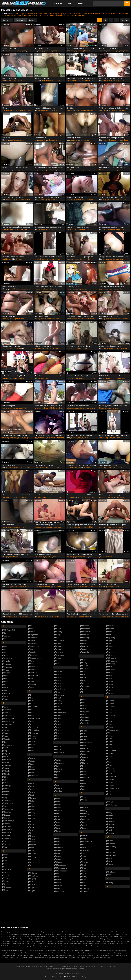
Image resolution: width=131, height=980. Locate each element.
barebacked (39, 527)
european (34, 776)
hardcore (51, 15)
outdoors (86, 720)
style (110, 675)
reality (85, 808)
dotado (33, 736)
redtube (66, 15)
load (4, 259)
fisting (33, 813)
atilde (51, 408)
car (5, 861)
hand (58, 677)
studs (111, 673)
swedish (112, 687)
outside (85, 723)
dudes (33, 750)
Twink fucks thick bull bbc (108, 465)
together (112, 750)
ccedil (6, 875)
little (58, 819)
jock (58, 777)
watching (112, 847)
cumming (34, 667)
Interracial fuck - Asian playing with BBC (113, 138)
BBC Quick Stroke (73, 167)
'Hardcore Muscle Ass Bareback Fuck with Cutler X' (49, 167)
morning (86, 637)
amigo (7, 670)
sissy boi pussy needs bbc (44, 465)
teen (25, 15)
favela (33, 792)
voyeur (111, 833)
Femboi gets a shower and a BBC (111, 346)
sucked (111, 681)
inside (59, 749)
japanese (60, 763)
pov (22, 438)
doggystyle (35, 727)
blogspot (8, 765)
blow (47, 319)
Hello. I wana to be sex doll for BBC (15, 197)
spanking (112, 637)
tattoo (57, 15)
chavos (7, 878)
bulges (7, 844)
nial (84, 674)
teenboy (112, 715)
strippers (112, 658)
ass (123, 14)
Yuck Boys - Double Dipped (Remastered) (81, 376)
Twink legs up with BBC (75, 138)
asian (6, 687)
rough (37, 170)
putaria (85, 789)
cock (40, 14)
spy (110, 643)
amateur (46, 14)
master (59, 862)
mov (84, 643)
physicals (86, 751)
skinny (20, 587)
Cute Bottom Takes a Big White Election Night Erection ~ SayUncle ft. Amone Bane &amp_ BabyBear (17, 376)
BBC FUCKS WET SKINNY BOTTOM (14, 584)
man (37, 15)
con (32, 649)
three (111, 727)
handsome (61, 689)
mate (58, 874)
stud (110, 667)
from (32, 848)
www (111, 864)
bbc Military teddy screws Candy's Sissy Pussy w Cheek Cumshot (49, 197)
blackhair (8, 759)
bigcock (7, 754)
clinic (6, 890)
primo (85, 786)
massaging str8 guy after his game (111, 227)
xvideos (31, 14)
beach (7, 733)
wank (110, 841)
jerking (59, 769)
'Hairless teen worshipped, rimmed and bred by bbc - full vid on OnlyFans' (17, 435)
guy (71, 15)
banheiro (8, 710)
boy (18, 15)
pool (84, 766)
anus (6, 685)
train (110, 765)
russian (85, 828)
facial (32, 786)
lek (58, 813)
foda (32, 824)
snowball (112, 626)
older (85, 706)
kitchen (59, 791)
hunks (59, 739)
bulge (6, 841)
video (111, 818)
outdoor (86, 717)
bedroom (8, 745)
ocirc (84, 700)
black (42, 15)
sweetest (112, 693)
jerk (58, 766)
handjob (10, 15)
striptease (103, 616)
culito (32, 661)
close (32, 626)
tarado (111, 701)
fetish (75, 15)
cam (101, 587)
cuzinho (33, 684)
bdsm (6, 730)
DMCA (54, 977)
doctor (33, 721)
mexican (86, 626)
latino (121, 527)
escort (33, 770)
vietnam (112, 824)
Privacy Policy (81, 977)
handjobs (60, 683)
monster (86, 635)
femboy (102, 110)
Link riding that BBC (74, 287)
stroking (112, 664)
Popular (58, 3)
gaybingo (63, 14)
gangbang (53, 51)
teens (111, 718)
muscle (85, 649)
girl (58, 637)
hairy (58, 674)
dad (22, 15)
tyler (110, 794)
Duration (32, 20)
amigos (7, 673)
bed (6, 742)
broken (7, 818)
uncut (111, 802)
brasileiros (8, 809)
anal (51, 14)
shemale (86, 862)
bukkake (9, 200)
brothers (8, 827)
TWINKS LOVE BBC (9, 465)
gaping (117, 51)
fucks (113, 170)
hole (105, 170)
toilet (111, 753)
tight (110, 742)
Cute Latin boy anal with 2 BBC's (110, 78)
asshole (7, 693)
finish (32, 807)
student (111, 670)
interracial (9, 51)
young (115, 14)
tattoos (112, 707)
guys (58, 664)
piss (84, 754)
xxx (110, 875)
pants (85, 731)
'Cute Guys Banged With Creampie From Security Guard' (82, 78)
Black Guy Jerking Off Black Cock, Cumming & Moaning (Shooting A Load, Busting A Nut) (114, 406)
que (84, 797)
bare (6, 713)
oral (84, 708)
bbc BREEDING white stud (11, 346)
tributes (112, 771)
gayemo (34, 890)
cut (32, 678)
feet (32, 795)
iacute (59, 746)
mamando (60, 850)
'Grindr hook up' (40, 138)
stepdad (112, 652)
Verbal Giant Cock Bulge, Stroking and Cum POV (114, 614)
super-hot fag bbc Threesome (45, 584)
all (5, 652)
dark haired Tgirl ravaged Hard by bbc (16, 554)
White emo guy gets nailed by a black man (82, 525)
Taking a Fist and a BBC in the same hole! (114, 257)
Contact (48, 977)
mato (58, 877)
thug (110, 733)
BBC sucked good (9, 406)
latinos (59, 810)
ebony (82, 408)
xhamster (70, 14)
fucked (124, 200)
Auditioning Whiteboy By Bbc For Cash (80, 48)
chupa (7, 884)
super (41, 587)
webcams (112, 855)
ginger (59, 635)
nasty (85, 663)
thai (110, 721)
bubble (41, 140)
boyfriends (8, 803)
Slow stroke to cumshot (43, 554)
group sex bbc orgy (42, 48)
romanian (86, 819)
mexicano (86, 629)
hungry (59, 733)
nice (84, 677)
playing (85, 763)
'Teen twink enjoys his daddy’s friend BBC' (82, 614)
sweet (111, 690)
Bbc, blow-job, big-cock (43, 316)
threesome (113, 730)
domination (86, 80)
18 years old (9, 630)
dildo (44, 80)
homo (59, 715)
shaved (85, 859)
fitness (33, 815)
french (33, 836)
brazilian (86, 110)
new (84, 672)
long (55, 289)
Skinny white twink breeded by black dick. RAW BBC (17, 495)
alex (6, 649)
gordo (59, 649)
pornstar (86, 777)
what (110, 858)
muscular (86, 652)
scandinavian (87, 842)
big (26, 14)
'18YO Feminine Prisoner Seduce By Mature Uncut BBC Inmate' (114, 108)
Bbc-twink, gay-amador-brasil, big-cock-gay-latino (114, 525)
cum (119, 14)
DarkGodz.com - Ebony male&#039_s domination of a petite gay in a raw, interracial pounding (82, 495)
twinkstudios (114, 788)
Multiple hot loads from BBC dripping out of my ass (17, 614)
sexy (84, 856)
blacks (84, 200)
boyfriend (8, 800)
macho (59, 839)
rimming (86, 813)
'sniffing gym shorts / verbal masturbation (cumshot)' (49, 287)
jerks (58, 772)
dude (32, 748)
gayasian (34, 885)
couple (19, 80)
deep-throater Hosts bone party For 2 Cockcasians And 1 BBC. (49, 376)
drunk (33, 745)
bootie (7, 789)
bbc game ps (7, 108)
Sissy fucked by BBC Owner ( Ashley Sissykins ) (114, 197)
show (84, 868)
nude (84, 692)
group (59, 658)
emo (32, 767)
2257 (73, 977)
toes (110, 748)
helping (59, 701)
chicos (7, 881)
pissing (85, 757)
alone (6, 655)
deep (11, 140)
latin (36, 587)
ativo (6, 699)
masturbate (61, 865)
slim (84, 883)
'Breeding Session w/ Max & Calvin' (112, 287)
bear (15, 378)
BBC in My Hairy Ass (42, 78)
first (32, 810)
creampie (70, 80)
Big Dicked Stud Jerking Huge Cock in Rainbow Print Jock (114, 435)
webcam (82, 616)
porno (85, 775)
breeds (7, 815)
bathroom (8, 724)
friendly (33, 842)
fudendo (34, 862)
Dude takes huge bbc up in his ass (79, 346)
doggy (33, 724)
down (33, 742)
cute (32, 681)
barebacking (9, 721)
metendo (60, 891)
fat (39, 200)
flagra (33, 818)
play (84, 760)
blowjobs (8, 783)
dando (33, 698)
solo (34, 15)
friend (76, 616)
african (70, 557)
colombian (34, 637)
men (118, 587)
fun (32, 865)
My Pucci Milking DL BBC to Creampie (15, 167)
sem (84, 847)
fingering (116, 259)
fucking (33, 856)
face (32, 783)
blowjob (56, 14)
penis (84, 745)
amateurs (106, 289)
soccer (111, 629)
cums (32, 670)
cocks (33, 632)
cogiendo (34, 635)
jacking (59, 760)
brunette (87, 51)
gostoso (60, 652)
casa (6, 864)
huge (58, 727)
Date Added (7, 20)
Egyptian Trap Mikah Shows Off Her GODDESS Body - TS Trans (82, 584)
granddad (60, 655)
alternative (8, 658)
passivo (85, 740)
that (73, 289)
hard (16, 557)
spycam (111, 646)
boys (61, 15)
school (85, 845)
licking (59, 816)
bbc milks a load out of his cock (13, 257)
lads (58, 799)
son (110, 635)
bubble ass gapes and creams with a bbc (82, 465)
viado (111, 815)
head (58, 698)
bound (7, 794)
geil (58, 626)
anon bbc (18, 14)
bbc (6, 727)
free (55, 616)
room (85, 822)
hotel (59, 724)
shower (85, 871)
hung (45, 170)
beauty (7, 739)
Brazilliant (71, 108)
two (110, 791)
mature (59, 880)
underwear (113, 805)
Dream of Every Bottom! (11, 48)
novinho (86, 686)
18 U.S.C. (67, 977)
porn (127, 14)
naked (85, 660)
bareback (97, 14)
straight (119, 229)
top (110, 756)
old (84, 703)
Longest (83, 3)
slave (84, 880)
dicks (32, 712)
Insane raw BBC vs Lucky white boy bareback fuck (49, 108)
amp (4, 378)
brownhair (8, 830)
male (58, 842)
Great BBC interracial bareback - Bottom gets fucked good (49, 227)
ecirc (32, 764)
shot (84, 865)
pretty (85, 783)
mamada (60, 847)
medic (59, 883)
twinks (110, 14)
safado (85, 836)
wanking (112, 844)
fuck (80, 15)
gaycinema (35, 888)
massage (60, 859)
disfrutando (35, 718)
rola (84, 816)
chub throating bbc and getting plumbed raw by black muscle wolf (82, 257)
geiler (59, 629)
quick (91, 170)
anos (6, 682)
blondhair (8, 774)
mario (59, 856)
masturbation (82, 14)
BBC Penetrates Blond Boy (109, 316)
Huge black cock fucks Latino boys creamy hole (114, 167)
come (33, 640)
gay (23, 14)
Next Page (125, 20)
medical (59, 885)
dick (15, 15)
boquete (8, 792)
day (79, 319)
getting (59, 632)
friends (33, 845)
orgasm (16, 170)
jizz (58, 775)
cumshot (104, 14)
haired (11, 557)
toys (83, 15)
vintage (111, 827)
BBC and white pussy (10, 78)
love (28, 467)
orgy (40, 51)
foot (32, 827)
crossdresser (7, 110)
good (21, 408)
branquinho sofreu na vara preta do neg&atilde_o (49, 406)
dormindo (34, 733)
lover (59, 831)
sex (76, 14)
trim (110, 774)
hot (45, 15)
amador (102, 527)
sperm (111, 640)
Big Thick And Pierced (10, 316)
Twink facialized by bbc (75, 197)
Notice (60, 977)
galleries (34, 873)
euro (32, 773)
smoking (86, 888)
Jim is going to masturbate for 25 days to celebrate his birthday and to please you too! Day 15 (49, 257)
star (110, 649)
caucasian (8, 869)
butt (59, 140)
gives (59, 643)
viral (110, 830)
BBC (101, 554)
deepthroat (35, 707)
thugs (111, 736)
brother (7, 824)
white (101, 51)
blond (6, 768)
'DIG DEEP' (6, 138)
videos (90, 14)
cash (72, 51)
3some (7, 636)
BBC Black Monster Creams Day (110, 376)
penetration (87, 743)
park (84, 734)
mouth (50, 170)
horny (59, 718)
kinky (58, 785)
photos (85, 748)
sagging (85, 839)
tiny (110, 745)
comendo (34, 643)
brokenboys (9, 821)
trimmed (112, 777)
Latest (70, 3)
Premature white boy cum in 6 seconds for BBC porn (49, 435)
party (48, 378)
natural (85, 666)
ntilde (85, 689)
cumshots (79, 110)
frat (32, 830)
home (59, 710)
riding (69, 289)
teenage (112, 712)
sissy (104, 200)
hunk (30, 15)
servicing (86, 850)
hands (59, 686)
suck (112, 140)
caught (7, 872)
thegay (4, 15)
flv (31, 821)
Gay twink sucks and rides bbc (78, 406)
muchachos (87, 646)
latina (59, 805)
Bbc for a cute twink (9, 287)
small (84, 885)
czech (105, 378)
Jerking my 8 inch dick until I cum (78, 227)
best (6, 748)
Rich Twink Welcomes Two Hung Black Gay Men (82, 435)
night (84, 680)
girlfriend (60, 640)
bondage (8, 786)
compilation (35, 646)
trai (110, 762)
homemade (61, 712)
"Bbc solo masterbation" (43, 346)
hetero (59, 704)
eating (33, 758)
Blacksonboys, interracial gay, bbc (111, 495)
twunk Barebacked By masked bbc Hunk (49, 525)
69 (5, 639)
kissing (59, 788)
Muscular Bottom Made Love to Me (47, 495)
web (110, 850)
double (76, 378)
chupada (8, 887)
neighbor (86, 669)
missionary (87, 632)
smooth (85, 891)
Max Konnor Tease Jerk (108, 584)
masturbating (62, 868)
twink (36, 14)
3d (5, 633)
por (84, 769)
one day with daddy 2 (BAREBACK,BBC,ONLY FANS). (82, 316)
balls (6, 707)
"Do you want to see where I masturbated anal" (17, 227)
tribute (111, 768)
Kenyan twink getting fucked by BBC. (80, 554)
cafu (6, 855)
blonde (7, 771)
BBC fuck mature (8, 525)
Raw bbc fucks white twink (109, 48)
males (59, 845)
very (110, 813)
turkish (111, 780)
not (84, 683)
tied (110, 739)
